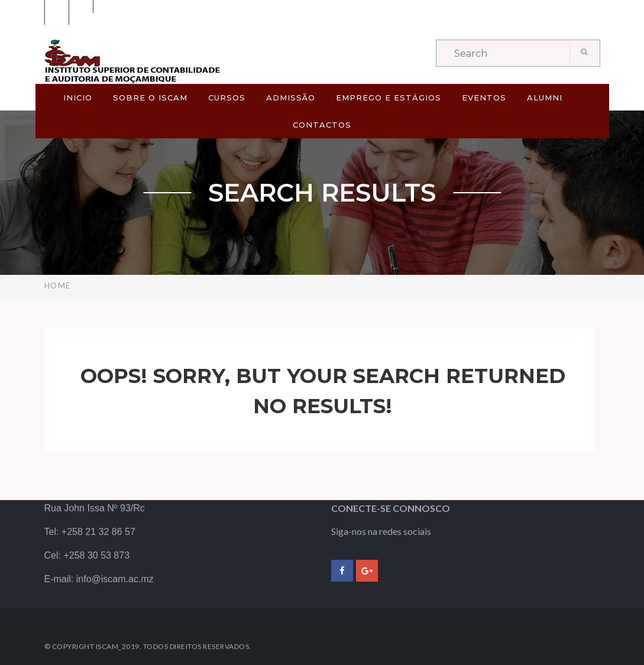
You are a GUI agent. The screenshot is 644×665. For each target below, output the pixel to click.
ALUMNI (545, 98)
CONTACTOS (322, 125)
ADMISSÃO (291, 98)
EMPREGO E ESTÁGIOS (389, 98)
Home (58, 286)
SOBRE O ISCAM (150, 98)
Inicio (78, 98)
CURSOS (227, 98)
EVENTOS (484, 98)
